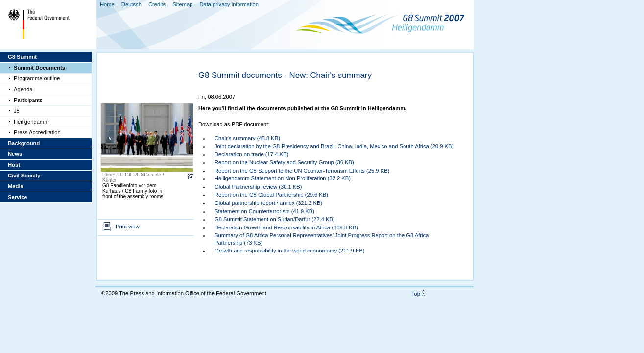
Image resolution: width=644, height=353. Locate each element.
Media (16, 186)
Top (416, 294)
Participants (28, 100)
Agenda (23, 89)
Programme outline (37, 78)
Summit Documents (39, 68)
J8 (17, 111)
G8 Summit (22, 57)
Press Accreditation (37, 132)
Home (107, 4)
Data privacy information (229, 4)
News (15, 154)
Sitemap (182, 4)
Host (14, 165)
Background (24, 143)
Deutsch (131, 4)
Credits (157, 4)
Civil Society (24, 176)
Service (18, 197)
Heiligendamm (31, 122)
